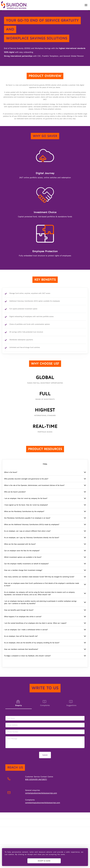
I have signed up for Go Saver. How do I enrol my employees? (26, 505)
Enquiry (19, 705)
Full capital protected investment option (23, 309)
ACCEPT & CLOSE (44, 861)
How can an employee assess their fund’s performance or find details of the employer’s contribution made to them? (42, 584)
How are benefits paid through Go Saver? (19, 610)
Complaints (45, 703)
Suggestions (71, 703)
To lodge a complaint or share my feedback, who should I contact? (27, 656)
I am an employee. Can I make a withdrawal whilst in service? (26, 630)
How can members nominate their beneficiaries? (21, 649)
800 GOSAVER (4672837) (36, 780)
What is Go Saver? (11, 472)
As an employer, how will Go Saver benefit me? (21, 636)
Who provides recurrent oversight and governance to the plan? (26, 479)
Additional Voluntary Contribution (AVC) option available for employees (35, 301)
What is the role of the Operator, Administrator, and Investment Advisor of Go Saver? (34, 485)
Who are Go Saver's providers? (15, 492)
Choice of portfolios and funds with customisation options (30, 324)
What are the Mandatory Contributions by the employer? (24, 511)
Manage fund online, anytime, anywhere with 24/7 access (30, 293)
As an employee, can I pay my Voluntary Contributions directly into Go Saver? (32, 538)
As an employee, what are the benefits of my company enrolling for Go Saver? (32, 643)
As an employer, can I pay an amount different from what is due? (27, 531)
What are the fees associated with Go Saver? (20, 544)
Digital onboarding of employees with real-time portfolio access (31, 317)
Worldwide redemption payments (21, 340)
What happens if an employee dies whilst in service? (23, 617)
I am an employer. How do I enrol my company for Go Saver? (26, 498)
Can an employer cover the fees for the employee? (22, 551)
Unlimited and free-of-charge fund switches (25, 348)
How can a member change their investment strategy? (23, 570)
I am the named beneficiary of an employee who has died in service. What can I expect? (35, 623)
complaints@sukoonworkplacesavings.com (43, 803)
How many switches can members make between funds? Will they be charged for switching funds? (39, 577)
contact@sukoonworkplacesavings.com (41, 793)
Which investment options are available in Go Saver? (23, 557)
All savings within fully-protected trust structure (26, 332)
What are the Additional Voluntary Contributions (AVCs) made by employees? (32, 524)
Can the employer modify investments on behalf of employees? (26, 564)
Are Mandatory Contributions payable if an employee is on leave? (27, 518)
